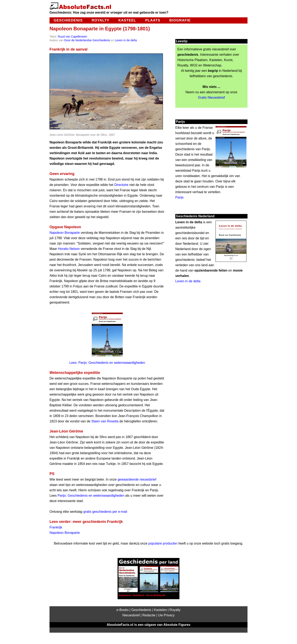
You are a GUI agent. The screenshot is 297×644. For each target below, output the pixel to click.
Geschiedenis (68, 20)
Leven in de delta (126, 40)
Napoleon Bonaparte (65, 233)
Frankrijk (56, 527)
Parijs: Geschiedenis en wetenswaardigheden (91, 496)
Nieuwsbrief (131, 615)
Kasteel (127, 20)
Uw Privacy (166, 615)
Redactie (149, 615)
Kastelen (160, 610)
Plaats (153, 20)
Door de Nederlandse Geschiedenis (87, 40)
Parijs (179, 197)
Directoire (121, 185)
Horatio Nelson (69, 249)
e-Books (123, 610)
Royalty (100, 20)
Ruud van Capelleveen (72, 37)
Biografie (180, 20)
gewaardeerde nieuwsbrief (137, 479)
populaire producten (163, 543)
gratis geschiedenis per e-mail (105, 512)
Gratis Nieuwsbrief (212, 97)
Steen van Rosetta (105, 421)
